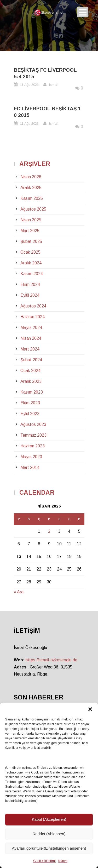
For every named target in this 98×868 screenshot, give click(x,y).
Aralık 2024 (31, 263)
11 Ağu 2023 (29, 85)
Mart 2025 (30, 231)
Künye (63, 861)
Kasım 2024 (32, 274)
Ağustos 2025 (33, 209)
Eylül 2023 (30, 414)
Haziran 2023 (33, 446)
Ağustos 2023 (33, 424)
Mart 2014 (30, 467)
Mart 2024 (30, 349)
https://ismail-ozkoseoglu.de (51, 660)
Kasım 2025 (32, 198)
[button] (90, 709)
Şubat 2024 (31, 360)
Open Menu (83, 12)
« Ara (19, 592)
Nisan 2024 (31, 338)
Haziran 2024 (33, 317)
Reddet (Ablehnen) (49, 834)
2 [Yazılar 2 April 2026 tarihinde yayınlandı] (49, 531)
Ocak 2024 (30, 371)
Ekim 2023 (30, 403)
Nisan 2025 (31, 220)
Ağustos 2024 (33, 306)
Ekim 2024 (30, 284)
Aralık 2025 (31, 188)
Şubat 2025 (31, 241)
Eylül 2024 (30, 295)
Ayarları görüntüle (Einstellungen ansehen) (49, 848)
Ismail (54, 85)
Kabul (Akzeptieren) (49, 819)
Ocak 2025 (30, 252)
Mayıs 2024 (31, 328)
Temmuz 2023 (33, 435)
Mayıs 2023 (31, 457)
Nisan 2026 (31, 177)
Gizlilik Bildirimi (44, 861)
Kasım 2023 (32, 392)
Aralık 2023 (31, 381)
